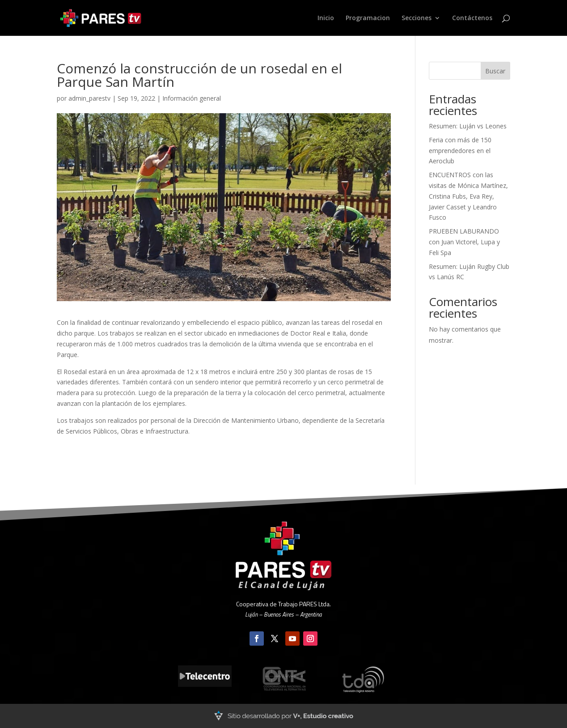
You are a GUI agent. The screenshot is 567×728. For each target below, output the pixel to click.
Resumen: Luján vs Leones (468, 126)
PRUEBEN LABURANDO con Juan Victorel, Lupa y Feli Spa (464, 242)
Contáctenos (472, 18)
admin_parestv (89, 98)
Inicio (326, 18)
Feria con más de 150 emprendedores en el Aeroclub (460, 151)
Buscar (495, 71)
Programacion (368, 18)
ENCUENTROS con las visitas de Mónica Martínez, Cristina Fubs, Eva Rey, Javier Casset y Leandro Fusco (468, 196)
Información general (192, 98)
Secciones (417, 18)
